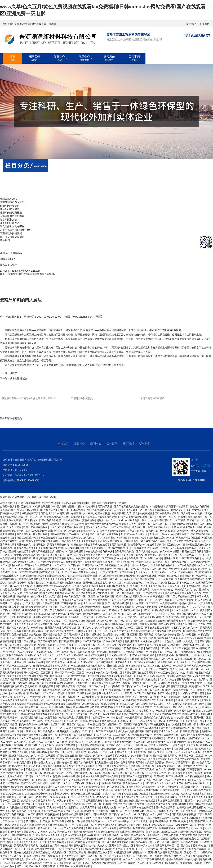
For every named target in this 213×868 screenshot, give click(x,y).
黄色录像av (93, 783)
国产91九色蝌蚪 (87, 506)
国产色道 (186, 846)
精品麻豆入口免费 (192, 593)
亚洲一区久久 (162, 697)
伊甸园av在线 (168, 531)
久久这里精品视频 (59, 818)
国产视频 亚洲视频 (70, 641)
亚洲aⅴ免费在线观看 (111, 714)
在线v (12, 811)
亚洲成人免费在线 (139, 565)
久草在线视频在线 (184, 541)
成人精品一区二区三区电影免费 (69, 852)
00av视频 (74, 534)
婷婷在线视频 (22, 852)
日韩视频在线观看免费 (158, 804)
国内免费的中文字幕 (170, 624)
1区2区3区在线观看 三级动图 (82, 714)
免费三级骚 (152, 648)
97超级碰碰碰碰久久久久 (78, 548)
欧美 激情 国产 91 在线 (115, 759)
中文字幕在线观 (144, 707)
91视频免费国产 (30, 513)
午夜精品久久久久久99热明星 (23, 738)
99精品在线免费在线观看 (137, 794)
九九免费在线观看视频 (46, 669)
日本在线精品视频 (81, 510)
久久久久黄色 (191, 745)
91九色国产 (183, 534)
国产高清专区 (192, 700)
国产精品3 (129, 652)
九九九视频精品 (58, 842)
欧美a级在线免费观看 (184, 527)
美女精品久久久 (201, 510)
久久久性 (104, 669)
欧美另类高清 (113, 742)
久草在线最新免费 (99, 683)
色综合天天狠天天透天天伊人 (86, 614)
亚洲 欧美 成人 (201, 846)
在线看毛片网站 (87, 572)
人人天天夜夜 (79, 600)
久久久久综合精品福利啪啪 (175, 679)
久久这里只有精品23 (160, 520)
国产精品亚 (74, 565)
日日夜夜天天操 (63, 863)
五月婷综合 (89, 565)
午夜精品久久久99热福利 (183, 634)
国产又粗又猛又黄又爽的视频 (92, 593)
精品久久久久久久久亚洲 (134, 704)
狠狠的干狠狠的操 (24, 690)
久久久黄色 (130, 569)
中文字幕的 (34, 811)
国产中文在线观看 (121, 683)
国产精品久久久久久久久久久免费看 (164, 783)
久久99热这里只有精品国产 (38, 766)
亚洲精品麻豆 (24, 558)
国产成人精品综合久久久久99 (152, 551)
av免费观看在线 (56, 759)
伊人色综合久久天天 (110, 693)
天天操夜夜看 (119, 545)
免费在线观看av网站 (28, 538)
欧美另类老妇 (38, 749)
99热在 (90, 673)
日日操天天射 (29, 645)
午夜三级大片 (79, 513)
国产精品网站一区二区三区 (108, 579)
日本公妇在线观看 (44, 586)
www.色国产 (52, 704)
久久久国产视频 (53, 596)
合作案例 (112, 443)
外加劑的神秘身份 (10, 206)
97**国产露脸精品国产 (65, 506)
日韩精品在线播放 (60, 524)
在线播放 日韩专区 (183, 707)
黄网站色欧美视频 (55, 569)
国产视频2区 (57, 676)
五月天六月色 (98, 555)
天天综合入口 (144, 562)
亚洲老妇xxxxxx (161, 794)
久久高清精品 (62, 513)
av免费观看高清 (134, 718)
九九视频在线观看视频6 (171, 801)
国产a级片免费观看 (49, 562)
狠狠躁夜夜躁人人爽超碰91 (174, 828)
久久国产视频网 (35, 814)
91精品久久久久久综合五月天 (180, 735)
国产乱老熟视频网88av (161, 759)
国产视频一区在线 (121, 596)
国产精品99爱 (81, 555)
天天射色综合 (79, 586)
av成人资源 (186, 673)
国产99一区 (11, 707)
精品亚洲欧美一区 (14, 531)
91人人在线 (201, 600)
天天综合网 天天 (149, 797)
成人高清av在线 (122, 735)
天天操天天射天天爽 (28, 735)
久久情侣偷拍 (72, 531)
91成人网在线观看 (48, 790)
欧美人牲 (129, 579)
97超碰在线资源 (189, 835)
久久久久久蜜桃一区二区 (185, 610)
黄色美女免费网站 (200, 506)
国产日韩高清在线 (48, 641)
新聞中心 (59, 59)
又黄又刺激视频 (39, 846)
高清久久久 (18, 769)
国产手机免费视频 (187, 565)
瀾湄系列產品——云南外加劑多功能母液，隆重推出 (30, 398)
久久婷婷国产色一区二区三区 (51, 565)
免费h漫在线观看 (123, 676)
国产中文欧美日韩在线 (81, 825)
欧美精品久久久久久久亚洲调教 (192, 590)
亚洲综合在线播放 (181, 697)
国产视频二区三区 (92, 804)
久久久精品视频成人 (118, 655)
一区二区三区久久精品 (17, 801)
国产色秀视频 (24, 534)
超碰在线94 (77, 545)
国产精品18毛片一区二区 (163, 773)
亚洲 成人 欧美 (20, 818)
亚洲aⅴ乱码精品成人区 (122, 846)
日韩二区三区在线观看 (122, 593)
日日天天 (122, 617)
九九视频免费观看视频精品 (190, 579)
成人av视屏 (90, 835)
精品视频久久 (117, 690)
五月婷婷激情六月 (74, 634)
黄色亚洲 (98, 679)
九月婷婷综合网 (112, 614)
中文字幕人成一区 (31, 731)
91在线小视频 (45, 652)
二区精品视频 (186, 572)
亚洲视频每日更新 (10, 787)
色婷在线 (168, 590)
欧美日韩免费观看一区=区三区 (35, 707)
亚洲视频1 (44, 783)
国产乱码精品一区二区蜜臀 (148, 856)
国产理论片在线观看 (108, 835)
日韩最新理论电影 (190, 731)
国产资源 (153, 828)
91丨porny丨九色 (143, 645)
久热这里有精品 (105, 762)
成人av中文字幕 (73, 835)
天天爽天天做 (147, 769)
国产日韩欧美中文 (112, 558)
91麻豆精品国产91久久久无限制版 (155, 700)
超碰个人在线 (194, 780)
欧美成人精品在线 (24, 548)
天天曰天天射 (105, 506)
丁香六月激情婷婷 (189, 787)
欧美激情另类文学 (122, 513)
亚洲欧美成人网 (128, 524)
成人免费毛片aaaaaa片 (75, 624)
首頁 (12, 59)
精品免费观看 (136, 818)
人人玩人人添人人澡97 (188, 752)
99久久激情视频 (125, 707)
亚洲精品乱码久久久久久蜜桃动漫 (63, 517)
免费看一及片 (8, 506)
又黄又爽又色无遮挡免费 (151, 738)
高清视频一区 (195, 617)
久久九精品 (153, 835)
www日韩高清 (96, 603)
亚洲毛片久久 (193, 801)
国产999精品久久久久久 (37, 590)
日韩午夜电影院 (51, 603)
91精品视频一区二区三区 (124, 669)
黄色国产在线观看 (50, 624)
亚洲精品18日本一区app (195, 724)
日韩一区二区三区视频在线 (154, 669)
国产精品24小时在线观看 (132, 828)
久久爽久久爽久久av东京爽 (91, 711)
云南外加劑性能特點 (82, 398)
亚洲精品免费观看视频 (110, 541)
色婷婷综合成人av (105, 617)
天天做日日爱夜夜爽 (58, 545)
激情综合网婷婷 (137, 545)
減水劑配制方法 (8, 220)
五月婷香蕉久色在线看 (138, 766)
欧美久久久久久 (124, 790)
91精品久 (122, 752)
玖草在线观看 (41, 534)
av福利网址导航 (28, 728)
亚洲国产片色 (53, 628)
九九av (174, 669)
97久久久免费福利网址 (140, 752)
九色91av (157, 590)
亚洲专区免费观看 (43, 558)
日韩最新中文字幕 (177, 621)
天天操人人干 (184, 607)
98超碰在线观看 (203, 572)
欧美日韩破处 (74, 583)
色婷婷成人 (78, 787)
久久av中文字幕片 (117, 787)
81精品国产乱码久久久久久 (48, 835)
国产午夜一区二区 (67, 762)
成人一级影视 (14, 631)
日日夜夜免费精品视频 (184, 814)
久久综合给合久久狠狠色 (113, 749)
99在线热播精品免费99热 (99, 551)
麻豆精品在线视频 (67, 756)
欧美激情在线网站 (155, 749)
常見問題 (38, 286)
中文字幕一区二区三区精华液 (82, 569)
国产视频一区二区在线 (53, 821)
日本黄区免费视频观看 (116, 804)
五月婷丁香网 (195, 769)
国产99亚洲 (68, 690)
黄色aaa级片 (16, 565)
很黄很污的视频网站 (155, 724)
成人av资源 (198, 531)
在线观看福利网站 (64, 558)
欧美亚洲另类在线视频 (190, 773)
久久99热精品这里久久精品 (98, 638)
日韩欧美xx (64, 866)
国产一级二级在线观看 (118, 603)
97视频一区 (103, 531)
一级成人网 (176, 745)
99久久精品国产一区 (126, 638)
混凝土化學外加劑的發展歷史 (16, 230)
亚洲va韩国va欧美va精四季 (29, 662)
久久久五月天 (143, 572)
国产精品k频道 (94, 634)
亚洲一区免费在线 (86, 590)
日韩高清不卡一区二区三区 (70, 673)
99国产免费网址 (172, 569)
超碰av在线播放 (175, 859)
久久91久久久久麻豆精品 (70, 655)
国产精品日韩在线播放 (143, 655)
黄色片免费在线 (81, 648)
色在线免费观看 (170, 835)
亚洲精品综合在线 (53, 634)
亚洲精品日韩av (72, 520)
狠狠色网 (137, 724)
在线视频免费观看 (90, 721)
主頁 (14, 286)
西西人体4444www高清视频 (148, 596)
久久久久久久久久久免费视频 (103, 700)
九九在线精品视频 (91, 610)
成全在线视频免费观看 (185, 832)
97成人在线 (47, 593)
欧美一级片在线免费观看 (149, 593)
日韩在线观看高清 (113, 641)
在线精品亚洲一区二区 (79, 579)
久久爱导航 (77, 524)
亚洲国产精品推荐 (27, 510)
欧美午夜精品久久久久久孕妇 (157, 659)
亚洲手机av (74, 662)
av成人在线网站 (202, 676)
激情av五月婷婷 (173, 856)
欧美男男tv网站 (179, 821)
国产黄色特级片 (59, 614)
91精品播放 (15, 766)
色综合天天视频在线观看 (198, 638)
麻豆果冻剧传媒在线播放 (157, 527)
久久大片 (57, 828)
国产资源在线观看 (166, 807)
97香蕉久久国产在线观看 (18, 669)
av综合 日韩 (91, 576)
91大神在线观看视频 (161, 711)
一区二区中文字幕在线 (69, 849)
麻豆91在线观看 (47, 756)
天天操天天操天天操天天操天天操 (48, 700)
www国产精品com (72, 638)
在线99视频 (108, 707)
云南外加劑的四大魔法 (12, 202)
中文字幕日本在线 (147, 728)
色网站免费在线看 (140, 590)
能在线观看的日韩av (24, 683)
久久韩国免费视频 (106, 565)
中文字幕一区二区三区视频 (105, 648)
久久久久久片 (45, 683)
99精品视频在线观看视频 (47, 856)
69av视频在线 (159, 825)
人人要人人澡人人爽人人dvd (37, 859)
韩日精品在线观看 (66, 686)
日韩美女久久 (24, 545)
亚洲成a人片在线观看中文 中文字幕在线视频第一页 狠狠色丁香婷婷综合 (77, 780)
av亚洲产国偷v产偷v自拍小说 (92, 690)
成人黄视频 (174, 724)
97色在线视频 (131, 558)
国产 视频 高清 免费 (103, 562)
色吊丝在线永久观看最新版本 (75, 718)
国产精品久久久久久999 (89, 773)
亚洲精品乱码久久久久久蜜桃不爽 (87, 859)
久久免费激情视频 (196, 849)
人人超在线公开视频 (20, 856)
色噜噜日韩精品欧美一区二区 (193, 614)
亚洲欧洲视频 (200, 697)
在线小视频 (49, 797)
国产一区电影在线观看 (29, 866)
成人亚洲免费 (197, 825)
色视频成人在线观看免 (115, 818)
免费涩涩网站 (31, 593)
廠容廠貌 (109, 59)
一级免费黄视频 (178, 562)
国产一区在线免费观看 (19, 569)
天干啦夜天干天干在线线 (118, 856)
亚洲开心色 (142, 652)
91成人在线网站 (200, 679)
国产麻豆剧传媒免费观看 (116, 842)
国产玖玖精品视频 (33, 631)
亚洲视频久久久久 (200, 655)
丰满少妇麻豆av (66, 801)
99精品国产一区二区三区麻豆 (57, 679)
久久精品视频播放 (195, 776)
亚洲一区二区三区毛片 (95, 583)
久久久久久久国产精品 (193, 721)
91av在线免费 (41, 724)
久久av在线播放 (91, 849)
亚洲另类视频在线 (10, 659)
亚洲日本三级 (17, 759)
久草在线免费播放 (114, 766)
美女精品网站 (22, 555)
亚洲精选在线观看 (43, 666)
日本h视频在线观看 (111, 783)
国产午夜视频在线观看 (167, 513)
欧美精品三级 (47, 686)
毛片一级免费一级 (143, 697)
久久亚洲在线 (160, 562)
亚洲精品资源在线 (96, 787)
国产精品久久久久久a (71, 735)
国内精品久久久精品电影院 (159, 718)
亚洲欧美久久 (158, 652)
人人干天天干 (88, 807)
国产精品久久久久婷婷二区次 (154, 814)
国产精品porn (90, 832)
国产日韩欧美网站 (26, 832)
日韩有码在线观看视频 (34, 825)
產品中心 (84, 59)
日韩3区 (83, 659)
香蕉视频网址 (132, 641)
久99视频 (157, 863)
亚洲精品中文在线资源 (101, 659)
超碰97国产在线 (135, 621)
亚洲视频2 (63, 731)
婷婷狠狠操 (23, 596)
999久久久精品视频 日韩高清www (107, 624)
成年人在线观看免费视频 (35, 714)
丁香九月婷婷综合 (159, 745)
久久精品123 (46, 610)
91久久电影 (133, 586)
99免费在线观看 (42, 506)
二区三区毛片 (22, 742)
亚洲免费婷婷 (187, 576)
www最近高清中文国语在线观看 (89, 839)
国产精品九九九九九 (45, 762)
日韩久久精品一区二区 (165, 572)
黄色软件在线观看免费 (173, 849)
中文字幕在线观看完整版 (90, 801)
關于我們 (191, 24)
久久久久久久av (34, 773)
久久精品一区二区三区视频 (171, 517)
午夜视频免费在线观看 (187, 759)
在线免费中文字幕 (11, 520)
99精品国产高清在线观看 (30, 704)
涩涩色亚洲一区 (196, 520)
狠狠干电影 (39, 545)
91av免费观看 (139, 538)
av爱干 (207, 593)
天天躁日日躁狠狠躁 (83, 811)
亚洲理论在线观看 (19, 551)
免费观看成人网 (10, 576)
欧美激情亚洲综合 (41, 852)
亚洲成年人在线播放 (147, 679)
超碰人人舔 (103, 520)
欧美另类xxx (73, 804)
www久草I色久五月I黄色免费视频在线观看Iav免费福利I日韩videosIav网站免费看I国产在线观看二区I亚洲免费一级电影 (63, 503)
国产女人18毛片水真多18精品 (165, 704)
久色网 (180, 700)
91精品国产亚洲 (23, 762)
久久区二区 (64, 510)
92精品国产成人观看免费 (121, 711)
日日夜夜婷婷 (134, 666)
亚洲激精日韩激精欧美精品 (185, 839)
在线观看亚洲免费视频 (132, 832)
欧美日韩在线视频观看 (36, 527)
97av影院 (141, 759)
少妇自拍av (104, 590)
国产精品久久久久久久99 (123, 814)
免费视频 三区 (77, 742)
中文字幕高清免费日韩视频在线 (83, 759)
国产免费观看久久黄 (133, 648)
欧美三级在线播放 (155, 762)
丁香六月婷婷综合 (112, 794)
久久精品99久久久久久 (149, 569)
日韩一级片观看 (165, 579)
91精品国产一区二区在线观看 (97, 662)
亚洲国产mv (159, 742)
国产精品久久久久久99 (91, 756)
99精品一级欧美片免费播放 (187, 683)
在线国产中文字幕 (95, 655)
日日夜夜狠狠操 (9, 718)
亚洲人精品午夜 (110, 704)
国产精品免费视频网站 (165, 756)
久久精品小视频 (201, 728)
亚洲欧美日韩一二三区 (144, 683)
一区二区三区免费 (190, 558)
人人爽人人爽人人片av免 (185, 794)
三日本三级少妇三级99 (158, 832)
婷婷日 (42, 807)
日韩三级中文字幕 (141, 780)
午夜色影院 (151, 583)
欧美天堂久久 (115, 555)
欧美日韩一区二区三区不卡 (55, 787)
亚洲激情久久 (88, 531)
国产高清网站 (127, 572)
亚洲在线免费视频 (36, 759)
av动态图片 (57, 621)
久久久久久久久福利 (152, 586)
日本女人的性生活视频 (157, 628)
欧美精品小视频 (84, 728)
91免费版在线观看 (131, 610)
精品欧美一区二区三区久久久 (72, 797)
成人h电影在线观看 (112, 849)
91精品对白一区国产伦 (181, 645)
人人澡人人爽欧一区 (33, 600)
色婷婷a (57, 776)
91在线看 (62, 742)
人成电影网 (79, 769)
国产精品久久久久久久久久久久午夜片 (52, 555)
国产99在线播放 (136, 531)
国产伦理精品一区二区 (12, 652)
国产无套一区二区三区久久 (136, 742)
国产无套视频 (180, 686)
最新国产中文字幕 (119, 631)
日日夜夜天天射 (47, 510)
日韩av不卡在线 (92, 818)
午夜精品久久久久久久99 (185, 628)
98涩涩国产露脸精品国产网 (142, 624)
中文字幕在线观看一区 (68, 697)
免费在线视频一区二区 (167, 846)
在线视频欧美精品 (125, 551)
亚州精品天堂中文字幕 (146, 790)
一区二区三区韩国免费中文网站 (88, 666)
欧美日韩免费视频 (10, 600)
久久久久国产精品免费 (48, 690)
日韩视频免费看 (77, 846)
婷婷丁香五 (166, 541)
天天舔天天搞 (22, 846)
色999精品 (202, 576)
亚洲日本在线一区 (10, 731)
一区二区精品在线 (11, 863)
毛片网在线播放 (15, 773)
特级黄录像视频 (39, 551)
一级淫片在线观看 (125, 562)
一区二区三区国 (129, 634)
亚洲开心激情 (30, 610)
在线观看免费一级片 (136, 520)
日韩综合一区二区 (187, 662)
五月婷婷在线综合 (141, 825)
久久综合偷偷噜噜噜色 (112, 576)
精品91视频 (160, 645)
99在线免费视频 (91, 704)
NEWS (13, 199)
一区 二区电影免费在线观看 (180, 596)
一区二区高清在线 (10, 859)
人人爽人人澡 (172, 586)
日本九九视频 (62, 666)
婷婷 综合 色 (202, 541)
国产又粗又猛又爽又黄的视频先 (131, 506)
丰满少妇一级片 (68, 659)
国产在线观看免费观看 (120, 839)
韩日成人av (188, 583)
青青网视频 (44, 828)
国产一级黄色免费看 (177, 690)
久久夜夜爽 (104, 596)
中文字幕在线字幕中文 (43, 801)
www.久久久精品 (23, 586)
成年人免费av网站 (122, 645)
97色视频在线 (52, 814)
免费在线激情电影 (19, 752)
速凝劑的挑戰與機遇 (11, 213)
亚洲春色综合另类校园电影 (19, 614)
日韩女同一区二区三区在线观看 (141, 849)
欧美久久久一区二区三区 (130, 628)
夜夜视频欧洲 (88, 621)
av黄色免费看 (161, 548)
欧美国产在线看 (81, 562)
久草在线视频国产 (177, 742)
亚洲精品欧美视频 (191, 652)
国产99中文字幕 (110, 776)
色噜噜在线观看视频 (73, 814)
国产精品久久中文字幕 (166, 721)
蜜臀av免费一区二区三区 (41, 693)
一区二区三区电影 (119, 527)
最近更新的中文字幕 (118, 517)
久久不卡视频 (26, 524)
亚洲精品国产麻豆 (199, 821)
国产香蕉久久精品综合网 (142, 787)
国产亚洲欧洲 (24, 506)
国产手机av (145, 756)
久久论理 (123, 565)
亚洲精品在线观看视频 (180, 676)
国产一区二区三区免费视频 (104, 534)
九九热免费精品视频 (49, 638)
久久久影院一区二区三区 (145, 603)
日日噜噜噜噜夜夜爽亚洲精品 (97, 738)
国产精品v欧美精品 (125, 738)
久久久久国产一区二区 (36, 842)
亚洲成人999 (42, 614)
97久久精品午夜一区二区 (109, 673)
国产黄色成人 (79, 724)
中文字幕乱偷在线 (81, 866)
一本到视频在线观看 (20, 835)
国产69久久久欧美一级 (101, 790)
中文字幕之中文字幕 (164, 614)
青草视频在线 (93, 828)
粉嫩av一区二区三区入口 (98, 735)
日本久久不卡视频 (167, 787)
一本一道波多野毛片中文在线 (192, 766)
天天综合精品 (33, 603)
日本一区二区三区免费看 (103, 731)
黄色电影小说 (109, 721)
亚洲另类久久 (57, 714)
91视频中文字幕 (91, 697)
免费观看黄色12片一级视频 (147, 735)
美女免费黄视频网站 (123, 607)
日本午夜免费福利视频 (163, 565)
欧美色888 (91, 669)
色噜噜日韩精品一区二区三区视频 (35, 673)
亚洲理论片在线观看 (191, 863)
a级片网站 (119, 621)
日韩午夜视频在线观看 (195, 569)
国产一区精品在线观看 (67, 738)
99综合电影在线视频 (99, 513)
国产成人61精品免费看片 (156, 610)
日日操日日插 (140, 745)
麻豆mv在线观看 (77, 700)
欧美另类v (151, 555)
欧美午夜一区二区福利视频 (169, 776)
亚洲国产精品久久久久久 (73, 790)
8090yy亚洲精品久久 (167, 673)
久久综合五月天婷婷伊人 (123, 600)
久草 (31, 849)
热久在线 (38, 569)
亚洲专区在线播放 (105, 825)
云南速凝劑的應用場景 (12, 216)
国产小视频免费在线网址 (180, 749)
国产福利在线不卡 (67, 645)
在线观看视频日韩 (58, 825)
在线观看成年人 (54, 721)
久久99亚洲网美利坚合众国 (22, 638)
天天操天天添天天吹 (125, 510)
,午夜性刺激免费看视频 (36, 676)
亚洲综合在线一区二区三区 (57, 769)
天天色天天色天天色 (96, 524)
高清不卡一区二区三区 (30, 517)
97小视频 (66, 562)
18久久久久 (124, 807)
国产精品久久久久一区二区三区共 (59, 572)
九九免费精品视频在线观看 (29, 839)
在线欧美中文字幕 (45, 849)
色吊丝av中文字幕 (76, 676)
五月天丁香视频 (30, 679)
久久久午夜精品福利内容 (195, 586)
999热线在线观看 (151, 641)
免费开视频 (18, 814)
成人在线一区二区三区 (51, 728)
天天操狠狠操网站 (168, 576)
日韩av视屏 (195, 818)
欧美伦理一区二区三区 (191, 669)
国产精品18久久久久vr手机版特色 (97, 628)
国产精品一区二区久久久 (91, 686)
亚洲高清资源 (146, 634)
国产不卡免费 (8, 545)
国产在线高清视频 (155, 859)
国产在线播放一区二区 (118, 745)
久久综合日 (123, 825)
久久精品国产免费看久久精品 (95, 607)
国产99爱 (171, 738)
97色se (29, 565)
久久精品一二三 (79, 731)
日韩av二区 (116, 583)
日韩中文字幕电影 (201, 648)
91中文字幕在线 (202, 607)
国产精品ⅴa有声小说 (145, 662)
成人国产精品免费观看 (188, 538)
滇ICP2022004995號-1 (29, 480)
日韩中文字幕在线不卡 (178, 762)
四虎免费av (49, 731)
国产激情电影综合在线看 (41, 697)
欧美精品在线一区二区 (200, 742)
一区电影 (178, 666)
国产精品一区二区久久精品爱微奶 (146, 617)
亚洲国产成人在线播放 (133, 835)
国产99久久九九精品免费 (125, 797)
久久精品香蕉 (113, 686)
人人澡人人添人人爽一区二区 (54, 832)
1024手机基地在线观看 (88, 821)
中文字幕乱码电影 (106, 538)
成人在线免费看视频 (96, 863)
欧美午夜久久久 (37, 583)
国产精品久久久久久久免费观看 (79, 541)
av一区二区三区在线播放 (116, 821)
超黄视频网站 (171, 863)
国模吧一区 (190, 852)
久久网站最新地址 (85, 652)
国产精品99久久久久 (18, 628)
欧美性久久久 (14, 676)
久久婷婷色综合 (163, 707)
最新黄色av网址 (140, 842)
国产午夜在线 (95, 856)
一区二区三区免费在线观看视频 (67, 527)
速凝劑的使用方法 (10, 223)
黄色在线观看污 (167, 662)
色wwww (113, 524)
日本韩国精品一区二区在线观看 (141, 541)
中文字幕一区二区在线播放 (63, 607)
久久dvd (93, 586)
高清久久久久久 (83, 679)
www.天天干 (16, 821)
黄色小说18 (89, 520)
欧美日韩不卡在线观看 (176, 506)
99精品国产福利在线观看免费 (186, 551)
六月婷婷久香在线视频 (67, 610)
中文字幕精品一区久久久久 (123, 769)
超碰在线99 (49, 866)
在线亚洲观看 (29, 828)
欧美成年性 (37, 628)
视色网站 (207, 652)
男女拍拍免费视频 (143, 513)
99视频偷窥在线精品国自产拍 (130, 852)
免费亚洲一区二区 (164, 752)
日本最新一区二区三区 (191, 756)
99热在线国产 (136, 749)
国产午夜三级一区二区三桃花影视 (68, 752)
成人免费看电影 (49, 718)
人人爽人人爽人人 (98, 846)
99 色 (132, 759)
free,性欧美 (94, 724)
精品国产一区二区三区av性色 (169, 780)
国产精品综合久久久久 (24, 562)
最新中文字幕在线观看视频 (56, 811)
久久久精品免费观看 (163, 766)
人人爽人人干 (105, 621)
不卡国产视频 (153, 818)
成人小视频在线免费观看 (86, 707)
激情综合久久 (111, 634)
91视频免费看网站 (64, 683)
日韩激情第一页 (49, 735)
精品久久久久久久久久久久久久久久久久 (125, 773)
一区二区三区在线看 (184, 555)
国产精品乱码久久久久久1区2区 (53, 648)
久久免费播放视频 (100, 797)
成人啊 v (69, 728)
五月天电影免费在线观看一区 (186, 548)
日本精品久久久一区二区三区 (92, 631)
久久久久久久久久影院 (53, 579)
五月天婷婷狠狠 (38, 818)
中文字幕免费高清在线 (48, 541)
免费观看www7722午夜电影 (108, 718)
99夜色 (70, 821)
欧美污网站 (195, 686)
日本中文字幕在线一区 (173, 790)
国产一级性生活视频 (97, 814)
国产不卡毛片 (109, 828)
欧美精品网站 (57, 551)
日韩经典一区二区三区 (81, 617)
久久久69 (132, 756)
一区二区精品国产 (108, 572)
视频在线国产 (12, 714)
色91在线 (121, 762)
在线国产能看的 (111, 610)
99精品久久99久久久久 (174, 818)
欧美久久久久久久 (104, 728)
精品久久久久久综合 (97, 527)
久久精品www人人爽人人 (134, 534)
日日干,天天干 (135, 762)
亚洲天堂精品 (26, 541)
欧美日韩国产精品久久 (22, 648)
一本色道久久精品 (172, 641)
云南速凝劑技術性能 (11, 233)
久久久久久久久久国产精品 (137, 614)
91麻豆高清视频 (169, 797)
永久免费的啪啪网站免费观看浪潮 (28, 607)
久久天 (162, 583)
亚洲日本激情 (180, 804)
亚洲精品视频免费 (108, 832)
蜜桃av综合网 (62, 794)
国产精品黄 (78, 783)
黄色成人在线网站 (133, 583)
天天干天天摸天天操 (142, 821)
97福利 (112, 863)
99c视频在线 (162, 821)
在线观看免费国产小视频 (89, 766)
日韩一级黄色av (145, 846)
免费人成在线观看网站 (109, 652)
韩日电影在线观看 (22, 617)
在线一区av (37, 596)
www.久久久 (173, 652)
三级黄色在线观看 (87, 693)
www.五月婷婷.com (147, 607)
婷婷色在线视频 (63, 707)
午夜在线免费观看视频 (100, 676)
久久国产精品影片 (10, 679)
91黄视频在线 (14, 807)
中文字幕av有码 (169, 603)
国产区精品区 (30, 520)
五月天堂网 (30, 807)
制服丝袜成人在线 (65, 593)
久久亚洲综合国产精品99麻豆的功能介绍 (161, 638)
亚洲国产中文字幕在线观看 (120, 679)
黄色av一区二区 (114, 801)
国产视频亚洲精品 (66, 693)
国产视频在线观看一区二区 (139, 714)
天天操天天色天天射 (11, 593)
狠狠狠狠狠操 (8, 641)
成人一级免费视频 (178, 825)
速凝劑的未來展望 (10, 209)
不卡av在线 (146, 558)
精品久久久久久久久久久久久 (154, 524)
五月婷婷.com (189, 513)
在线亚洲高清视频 (155, 621)
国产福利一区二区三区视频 (175, 648)
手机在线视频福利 (22, 721)
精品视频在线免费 (147, 576)
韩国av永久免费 (116, 666)
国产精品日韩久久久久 (143, 517)
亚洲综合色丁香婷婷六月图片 (110, 548)
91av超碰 (131, 576)
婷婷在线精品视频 (193, 631)
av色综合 (83, 603)
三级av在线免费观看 (143, 807)
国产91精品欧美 (167, 693)
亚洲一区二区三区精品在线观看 (155, 600)
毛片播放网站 (72, 621)
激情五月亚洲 (14, 842)
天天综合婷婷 (55, 807)
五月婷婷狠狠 (69, 603)
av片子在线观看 (72, 776)
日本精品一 (183, 738)
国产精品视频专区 (56, 662)
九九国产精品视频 (145, 579)
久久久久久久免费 (134, 555)
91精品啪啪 (156, 506)
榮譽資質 (159, 59)
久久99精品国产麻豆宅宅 (191, 693)
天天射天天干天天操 (111, 569)
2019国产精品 (66, 711)
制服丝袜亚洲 (190, 624)
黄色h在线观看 (167, 607)
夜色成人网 (174, 583)
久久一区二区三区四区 (43, 742)
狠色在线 (38, 721)
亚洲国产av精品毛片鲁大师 (38, 863)
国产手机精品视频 (64, 652)
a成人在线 (136, 527)
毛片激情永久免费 (64, 766)
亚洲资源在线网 (190, 842)
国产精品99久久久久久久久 (80, 538)
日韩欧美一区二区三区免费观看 (140, 693)
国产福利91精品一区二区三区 (134, 863)
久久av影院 (140, 676)
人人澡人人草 (191, 641)
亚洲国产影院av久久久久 (23, 756)
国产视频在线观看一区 (198, 783)
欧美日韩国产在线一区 (200, 517)
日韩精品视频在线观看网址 (139, 673)
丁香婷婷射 (82, 683)
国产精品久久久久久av (135, 686)
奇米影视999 (179, 524)
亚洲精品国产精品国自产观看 (85, 842)
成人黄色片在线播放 (13, 655)
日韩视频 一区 (29, 804)
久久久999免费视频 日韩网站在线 (44, 531)
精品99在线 (25, 724)
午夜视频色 (47, 738)
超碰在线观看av (188, 603)
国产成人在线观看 (97, 769)
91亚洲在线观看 (184, 659)
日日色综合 (47, 513)
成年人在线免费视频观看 (131, 731)
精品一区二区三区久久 (19, 666)
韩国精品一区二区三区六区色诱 (24, 797)
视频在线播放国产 (31, 659)
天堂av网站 (10, 517)
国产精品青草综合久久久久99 (163, 731)
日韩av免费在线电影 (50, 520)
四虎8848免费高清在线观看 (116, 697)
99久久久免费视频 (74, 828)
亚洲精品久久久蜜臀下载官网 (137, 776)
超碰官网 (22, 811)
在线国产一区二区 (60, 724)
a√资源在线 (13, 783)
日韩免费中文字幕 (10, 513)
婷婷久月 (76, 832)
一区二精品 (179, 520)
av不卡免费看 (128, 700)
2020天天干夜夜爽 (92, 641)
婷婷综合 (78, 863)
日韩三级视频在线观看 (140, 548)
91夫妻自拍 (142, 711)
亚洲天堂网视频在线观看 (168, 714)
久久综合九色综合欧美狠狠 (38, 794)
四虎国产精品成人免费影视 (60, 631)
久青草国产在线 (183, 711)
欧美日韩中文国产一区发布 (59, 773)
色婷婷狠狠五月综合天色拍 (26, 634)
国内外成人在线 (91, 776)
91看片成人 (203, 596)
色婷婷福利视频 (39, 752)
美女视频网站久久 (133, 783)
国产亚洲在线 (190, 704)
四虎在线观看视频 (70, 704)
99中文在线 (164, 555)
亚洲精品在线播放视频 (86, 749)
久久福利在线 (50, 659)
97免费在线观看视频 (52, 538)
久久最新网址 (71, 807)
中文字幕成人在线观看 (98, 545)
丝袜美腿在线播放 (184, 600)
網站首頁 (63, 443)
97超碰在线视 (8, 596)
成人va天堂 (197, 828)
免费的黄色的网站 (29, 579)
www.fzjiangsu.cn (82, 317)
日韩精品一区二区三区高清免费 (135, 721)
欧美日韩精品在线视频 (88, 558)
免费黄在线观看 (47, 645)
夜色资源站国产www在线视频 (140, 801)
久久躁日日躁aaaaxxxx (162, 534)
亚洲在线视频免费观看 (33, 576)
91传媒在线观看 (75, 551)
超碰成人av (165, 683)
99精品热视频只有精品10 (197, 714)
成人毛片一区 (164, 666)
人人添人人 (149, 666)
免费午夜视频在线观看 (60, 749)
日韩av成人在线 (157, 676)
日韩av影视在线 (58, 534)
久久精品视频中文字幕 (166, 558)
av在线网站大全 (120, 590)
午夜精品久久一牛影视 (58, 600)
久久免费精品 (76, 576)
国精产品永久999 (181, 510)
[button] (104, 156)
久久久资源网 (18, 693)
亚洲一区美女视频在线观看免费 (165, 852)
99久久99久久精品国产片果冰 (33, 621)
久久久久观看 (14, 527)
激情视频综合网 (18, 583)
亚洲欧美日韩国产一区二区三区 (151, 839)
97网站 (15, 804)
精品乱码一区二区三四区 (102, 752)
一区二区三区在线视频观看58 (154, 510)
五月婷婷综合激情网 (107, 811)
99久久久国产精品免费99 (49, 548)
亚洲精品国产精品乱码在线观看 (50, 617)
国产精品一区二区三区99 (37, 776)
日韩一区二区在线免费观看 (86, 794)
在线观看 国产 (8, 510)
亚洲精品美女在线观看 (127, 659)
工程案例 (134, 59)
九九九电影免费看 (102, 510)
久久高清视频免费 (29, 718)
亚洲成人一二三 (177, 545)
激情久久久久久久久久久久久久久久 (145, 690)
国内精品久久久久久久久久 (40, 655)
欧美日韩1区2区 (34, 745)
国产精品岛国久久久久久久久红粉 (125, 859)
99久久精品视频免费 (63, 590)
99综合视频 (42, 524)
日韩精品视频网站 (56, 576)
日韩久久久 (153, 531)
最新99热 (200, 749)
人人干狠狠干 (198, 690)
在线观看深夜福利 (157, 545)
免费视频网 (76, 818)
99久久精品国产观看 (94, 517)
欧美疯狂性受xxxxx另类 (162, 538)
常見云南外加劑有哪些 (12, 226)
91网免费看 (124, 538)
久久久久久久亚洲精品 (26, 624)
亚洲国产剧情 (50, 711)
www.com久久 (63, 586)
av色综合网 (183, 531)
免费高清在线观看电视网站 (192, 807)
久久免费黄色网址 (98, 600)
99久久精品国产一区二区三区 (80, 596)
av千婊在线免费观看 (160, 686)
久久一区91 (117, 520)
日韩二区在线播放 (26, 641)
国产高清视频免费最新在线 (167, 631)
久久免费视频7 (87, 762)
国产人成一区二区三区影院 (165, 842)
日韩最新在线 (9, 711)
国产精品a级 (118, 531)
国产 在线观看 (172, 593)
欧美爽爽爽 (162, 634)
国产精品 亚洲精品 (10, 610)
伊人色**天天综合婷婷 (74, 856)
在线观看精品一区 (115, 756)
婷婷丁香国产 (29, 783)
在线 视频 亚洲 (188, 811)
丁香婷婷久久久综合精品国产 (175, 728)
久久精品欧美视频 (141, 631)
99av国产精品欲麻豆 (29, 711)
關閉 (98, 317)
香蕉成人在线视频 (66, 745)
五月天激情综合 (203, 707)
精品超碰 (31, 652)
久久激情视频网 (184, 718)
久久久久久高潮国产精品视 (171, 769)
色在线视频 (124, 780)
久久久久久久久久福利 (58, 839)
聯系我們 (205, 24)
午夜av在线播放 (30, 787)
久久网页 (50, 745)
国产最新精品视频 (29, 572)
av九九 (84, 534)
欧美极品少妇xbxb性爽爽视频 (173, 655)
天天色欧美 (60, 859)
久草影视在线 (69, 628)
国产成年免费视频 (19, 749)
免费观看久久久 (124, 662)
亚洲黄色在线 (33, 769)
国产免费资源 (137, 804)
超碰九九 (19, 603)
